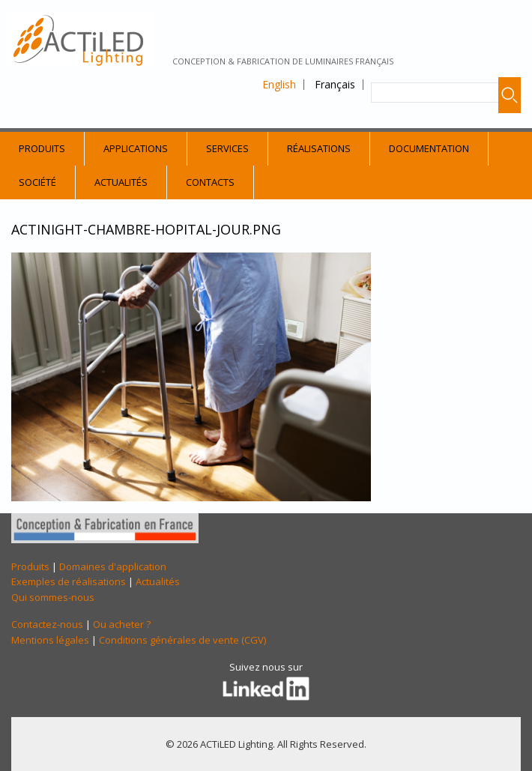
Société (37, 182)
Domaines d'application (113, 566)
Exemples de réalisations (69, 581)
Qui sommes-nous (53, 597)
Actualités (121, 182)
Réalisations (319, 148)
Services (227, 148)
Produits (42, 148)
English (279, 84)
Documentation (429, 148)
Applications (136, 148)
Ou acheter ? (122, 624)
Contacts (210, 182)
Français (335, 84)
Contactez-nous (47, 624)
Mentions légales (50, 640)
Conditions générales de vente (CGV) (182, 640)
